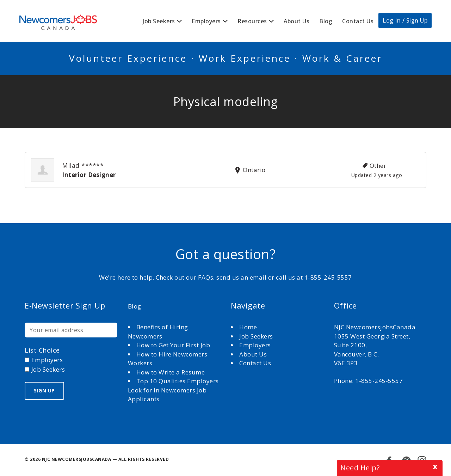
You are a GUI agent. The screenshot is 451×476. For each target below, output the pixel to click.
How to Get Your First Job (173, 345)
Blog (326, 21)
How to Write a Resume (171, 372)
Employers (206, 21)
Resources (252, 21)
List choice (42, 350)
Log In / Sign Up (405, 20)
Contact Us (358, 21)
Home (249, 327)
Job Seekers (159, 21)
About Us (296, 21)
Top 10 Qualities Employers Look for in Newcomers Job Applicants (173, 390)
